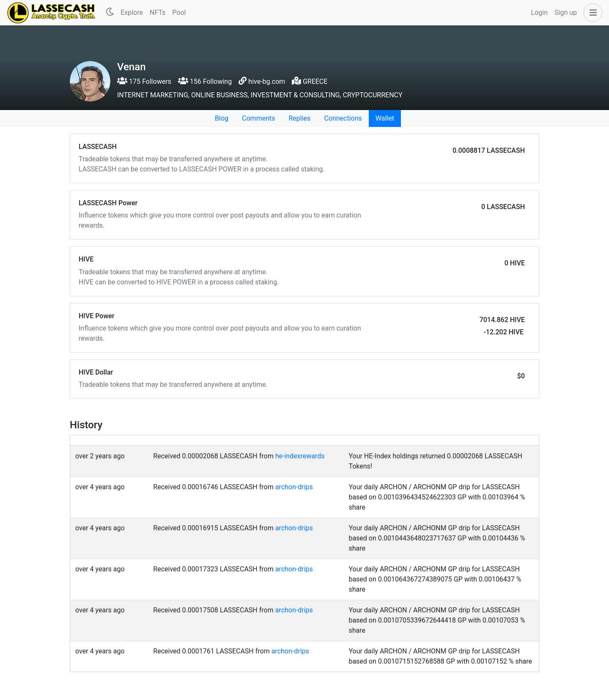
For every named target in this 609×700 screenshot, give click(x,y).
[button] (591, 13)
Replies (299, 118)
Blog (222, 118)
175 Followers (144, 81)
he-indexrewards (300, 456)
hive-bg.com (267, 81)
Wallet (385, 118)
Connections (343, 118)
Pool (179, 12)
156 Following (205, 81)
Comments (258, 118)
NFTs (158, 12)
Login (539, 12)
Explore (132, 12)
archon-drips (294, 487)
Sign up (566, 12)
